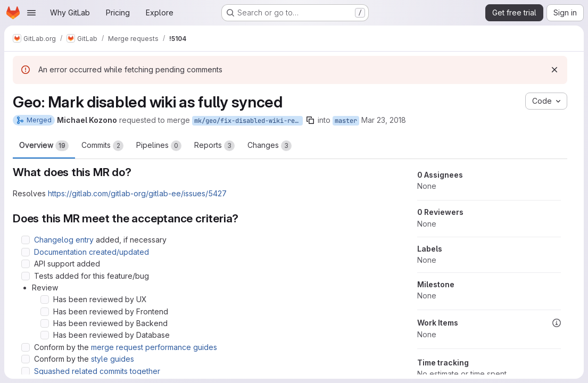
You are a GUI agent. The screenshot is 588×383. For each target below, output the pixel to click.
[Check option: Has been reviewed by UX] (45, 299)
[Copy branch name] (310, 120)
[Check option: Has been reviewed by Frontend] (45, 312)
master (346, 121)
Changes (270, 146)
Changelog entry (64, 240)
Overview (44, 146)
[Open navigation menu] (31, 13)
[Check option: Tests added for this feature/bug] (26, 276)
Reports (214, 146)
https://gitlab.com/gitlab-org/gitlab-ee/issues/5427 (137, 193)
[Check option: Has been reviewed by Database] (45, 335)
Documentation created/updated (92, 252)
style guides (113, 359)
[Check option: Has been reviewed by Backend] (45, 323)
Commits (102, 146)
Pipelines (159, 146)
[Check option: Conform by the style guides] (26, 359)
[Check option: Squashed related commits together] (26, 371)
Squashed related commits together (97, 371)
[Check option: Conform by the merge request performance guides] (26, 347)
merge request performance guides (154, 347)
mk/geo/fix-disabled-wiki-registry (249, 121)
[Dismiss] (554, 70)
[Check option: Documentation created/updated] (26, 252)
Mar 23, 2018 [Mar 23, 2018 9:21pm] (384, 120)
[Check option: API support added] (26, 264)
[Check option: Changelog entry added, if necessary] (26, 240)
